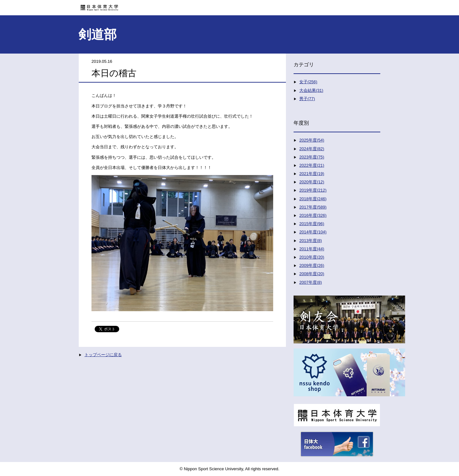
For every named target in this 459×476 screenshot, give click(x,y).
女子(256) (308, 82)
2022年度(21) (312, 165)
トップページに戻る (103, 355)
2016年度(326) (313, 215)
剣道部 (98, 34)
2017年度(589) (313, 207)
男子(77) (307, 99)
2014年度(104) (313, 232)
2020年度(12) (312, 182)
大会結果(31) (311, 90)
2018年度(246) (313, 199)
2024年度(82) (312, 149)
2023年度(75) (312, 157)
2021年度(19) (312, 174)
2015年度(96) (312, 224)
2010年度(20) (312, 257)
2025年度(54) (312, 140)
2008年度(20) (312, 274)
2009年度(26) (312, 265)
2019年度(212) (313, 190)
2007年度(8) (311, 282)
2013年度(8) (311, 241)
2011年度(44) (312, 249)
